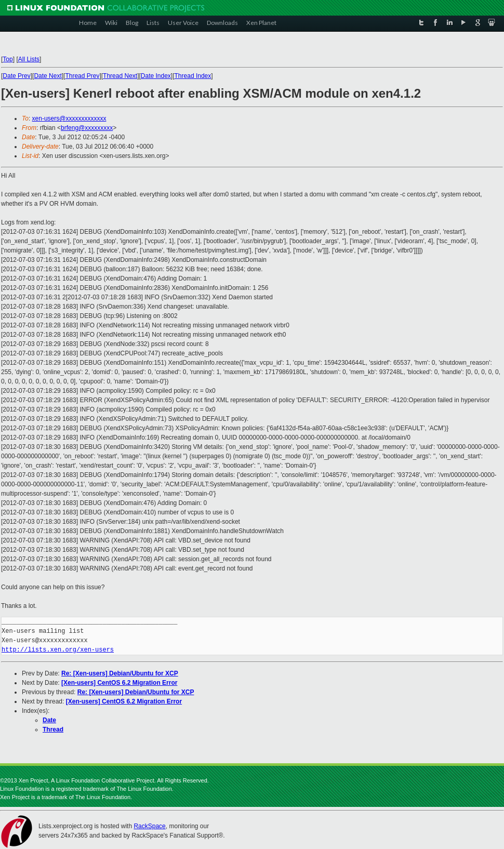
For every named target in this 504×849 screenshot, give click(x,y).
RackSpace (149, 826)
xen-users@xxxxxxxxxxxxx (69, 118)
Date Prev (16, 76)
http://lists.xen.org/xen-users (58, 650)
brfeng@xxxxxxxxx (87, 128)
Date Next (48, 76)
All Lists (29, 59)
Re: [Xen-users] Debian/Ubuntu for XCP (120, 673)
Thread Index (193, 76)
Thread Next (120, 76)
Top (8, 59)
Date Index (156, 76)
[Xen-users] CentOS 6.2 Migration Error (119, 683)
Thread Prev (82, 76)
